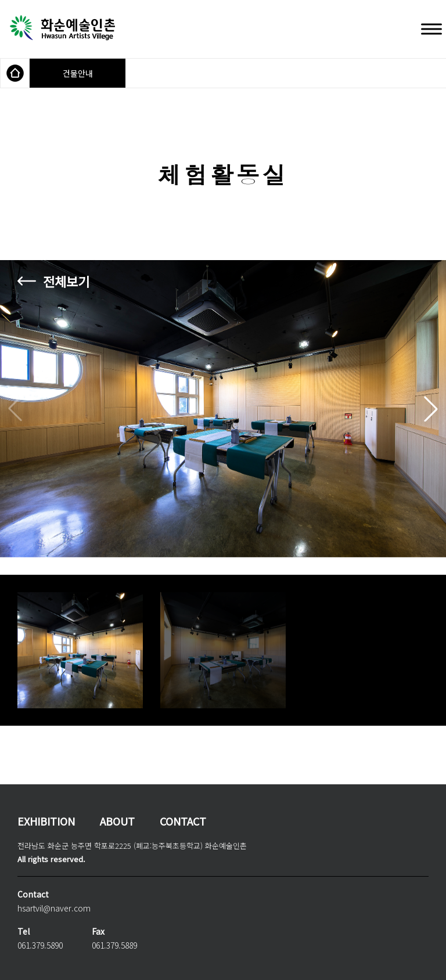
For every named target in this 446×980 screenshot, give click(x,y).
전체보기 (66, 281)
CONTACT (183, 821)
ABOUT (117, 821)
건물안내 (78, 73)
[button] (431, 409)
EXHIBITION (46, 821)
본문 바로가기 (0, 0)
